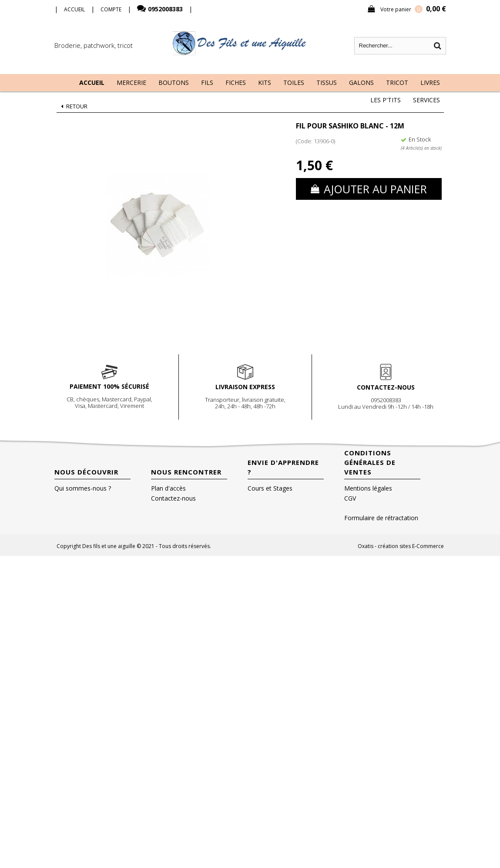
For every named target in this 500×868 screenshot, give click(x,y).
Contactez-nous (173, 498)
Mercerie (131, 82)
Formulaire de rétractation (381, 518)
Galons (361, 82)
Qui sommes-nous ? (83, 488)
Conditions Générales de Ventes (370, 462)
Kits (265, 82)
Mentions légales (368, 488)
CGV (350, 498)
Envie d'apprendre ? (283, 467)
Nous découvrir (86, 472)
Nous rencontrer (186, 472)
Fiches (236, 82)
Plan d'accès (168, 488)
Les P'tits (386, 100)
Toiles (294, 82)
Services (426, 100)
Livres (430, 82)
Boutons (174, 82)
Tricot (397, 82)
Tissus (327, 82)
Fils (207, 82)
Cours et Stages (270, 488)
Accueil (92, 82)
